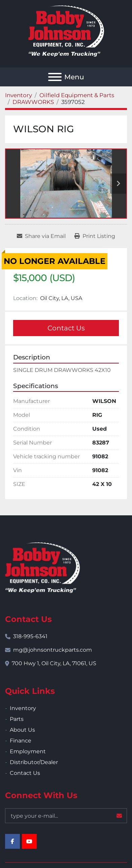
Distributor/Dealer (34, 762)
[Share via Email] (41, 236)
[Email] (66, 816)
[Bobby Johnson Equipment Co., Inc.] (42, 567)
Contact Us (66, 328)
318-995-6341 (30, 636)
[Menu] (55, 77)
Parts (17, 719)
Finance (21, 741)
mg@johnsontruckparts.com (53, 650)
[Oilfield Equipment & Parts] (77, 95)
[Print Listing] (95, 236)
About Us (22, 730)
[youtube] (29, 841)
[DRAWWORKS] (33, 102)
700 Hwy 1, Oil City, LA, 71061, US (54, 663)
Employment (28, 751)
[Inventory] (19, 95)
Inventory (23, 708)
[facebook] (12, 841)
